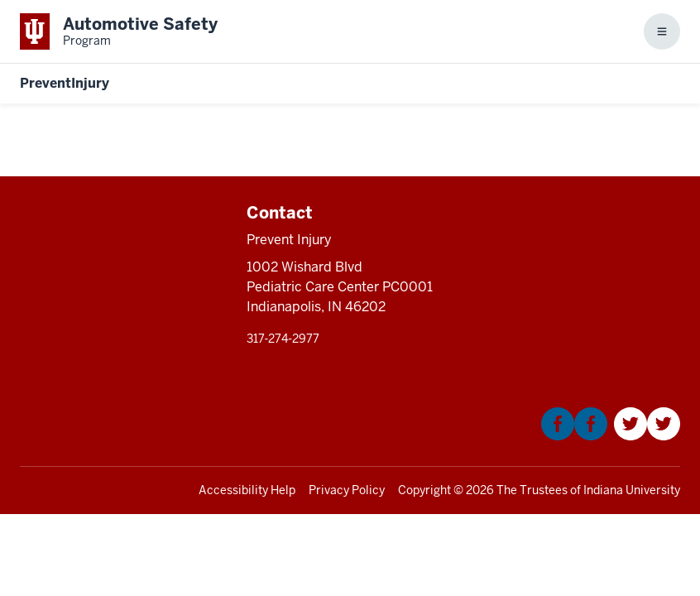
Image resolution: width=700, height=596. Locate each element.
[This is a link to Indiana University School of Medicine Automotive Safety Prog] (119, 31)
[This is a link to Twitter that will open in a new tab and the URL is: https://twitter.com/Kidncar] (647, 436)
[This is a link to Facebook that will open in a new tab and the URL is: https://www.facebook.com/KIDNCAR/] (574, 436)
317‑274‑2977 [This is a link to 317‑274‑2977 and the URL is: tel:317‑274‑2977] (283, 339)
